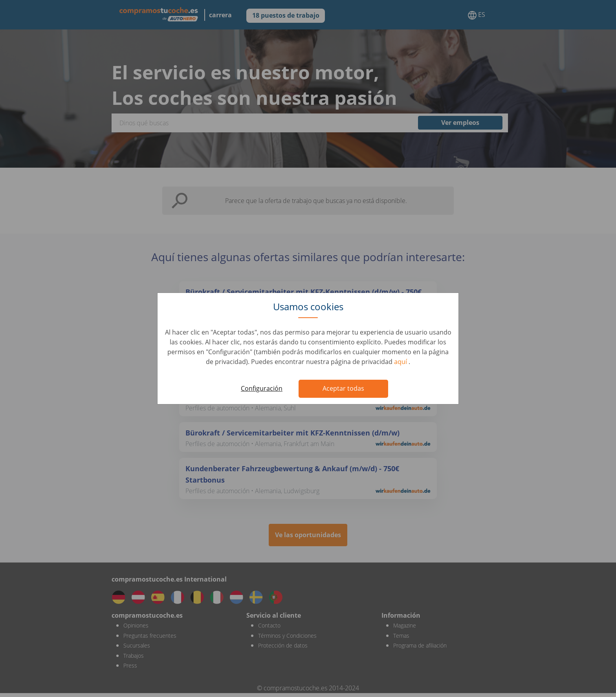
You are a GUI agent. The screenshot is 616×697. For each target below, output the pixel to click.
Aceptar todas (343, 388)
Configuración (262, 388)
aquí (401, 362)
